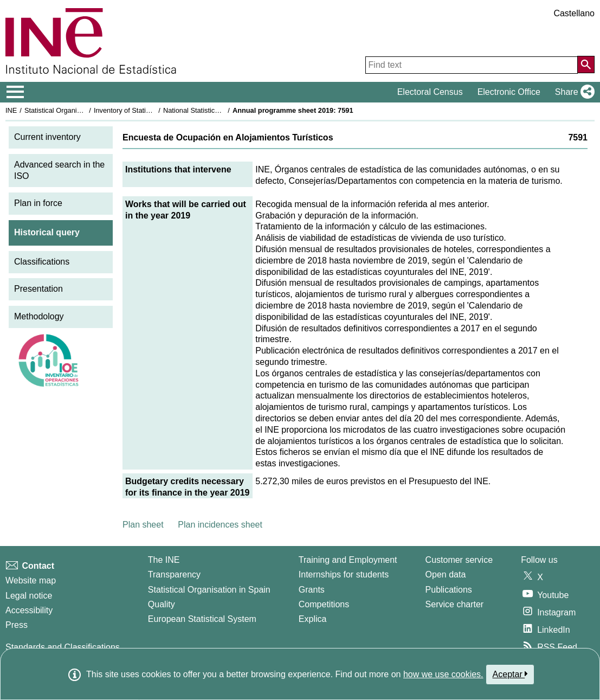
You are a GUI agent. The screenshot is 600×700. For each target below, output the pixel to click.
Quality (162, 604)
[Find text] (472, 65)
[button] (573, 92)
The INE (164, 560)
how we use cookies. (443, 674)
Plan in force (38, 203)
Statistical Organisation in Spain (73, 110)
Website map (31, 580)
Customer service (459, 560)
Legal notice (29, 596)
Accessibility (29, 610)
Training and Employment (348, 560)
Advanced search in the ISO (59, 170)
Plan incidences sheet (220, 525)
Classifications (42, 262)
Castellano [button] (574, 13)
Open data (446, 574)
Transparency (174, 574)
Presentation (38, 289)
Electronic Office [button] (509, 92)
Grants (312, 590)
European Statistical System (202, 619)
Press (17, 625)
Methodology (39, 316)
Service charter (455, 604)
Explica (313, 619)
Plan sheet (143, 525)
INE (11, 110)
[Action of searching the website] (586, 65)
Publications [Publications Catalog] (449, 590)
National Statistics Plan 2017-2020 (216, 110)
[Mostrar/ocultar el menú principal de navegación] (15, 92)
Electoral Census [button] (430, 92)
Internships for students (344, 574)
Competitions (324, 604)
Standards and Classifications (63, 647)
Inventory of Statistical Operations (146, 110)
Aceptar (510, 674)
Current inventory (47, 137)
